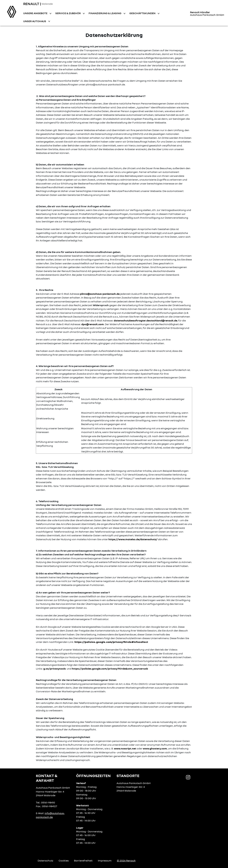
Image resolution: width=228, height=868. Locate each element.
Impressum (105, 861)
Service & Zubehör (68, 13)
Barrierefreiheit (83, 861)
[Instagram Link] (188, 777)
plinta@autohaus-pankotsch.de (100, 294)
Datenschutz (45, 861)
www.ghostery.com (155, 748)
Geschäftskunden (143, 13)
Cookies (64, 861)
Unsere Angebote (36, 13)
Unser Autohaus (35, 21)
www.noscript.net (125, 748)
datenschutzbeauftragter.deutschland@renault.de (145, 320)
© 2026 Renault (126, 861)
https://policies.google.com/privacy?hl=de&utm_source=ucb (110, 669)
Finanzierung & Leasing (105, 13)
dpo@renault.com (93, 324)
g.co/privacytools (55, 669)
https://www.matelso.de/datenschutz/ (133, 539)
